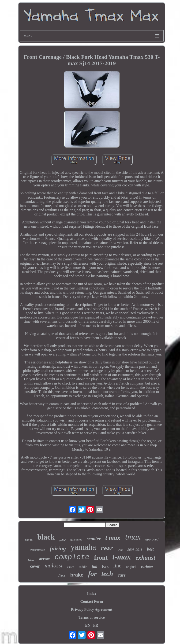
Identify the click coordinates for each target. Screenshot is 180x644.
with (120, 550)
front (101, 558)
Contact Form (92, 601)
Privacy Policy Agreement (92, 609)
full (95, 567)
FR (96, 625)
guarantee (76, 539)
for (92, 574)
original (131, 567)
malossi (53, 565)
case (122, 575)
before (31, 560)
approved (152, 539)
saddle (83, 567)
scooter (94, 539)
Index (92, 594)
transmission (37, 550)
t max (113, 538)
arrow (44, 559)
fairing (58, 548)
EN (88, 625)
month (29, 540)
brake (77, 575)
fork (105, 566)
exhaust (145, 558)
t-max (122, 557)
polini (63, 540)
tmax (133, 537)
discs (62, 575)
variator (147, 567)
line (117, 566)
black (46, 537)
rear (107, 549)
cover (35, 566)
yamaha (83, 547)
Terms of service (92, 617)
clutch (71, 567)
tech (107, 574)
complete (72, 557)
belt (150, 549)
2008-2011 (135, 550)
